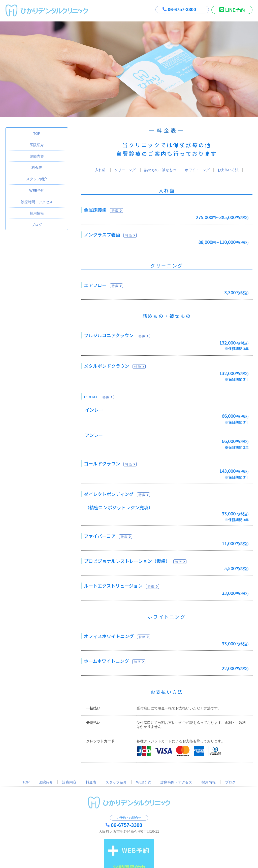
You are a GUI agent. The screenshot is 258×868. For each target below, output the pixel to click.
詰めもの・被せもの (160, 170)
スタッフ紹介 (37, 179)
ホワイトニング (197, 170)
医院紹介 (37, 145)
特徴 (115, 211)
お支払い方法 (228, 170)
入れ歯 (100, 170)
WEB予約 (37, 191)
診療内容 (37, 156)
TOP (37, 134)
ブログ (37, 225)
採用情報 (37, 213)
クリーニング (125, 170)
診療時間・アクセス (37, 202)
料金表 (37, 168)
